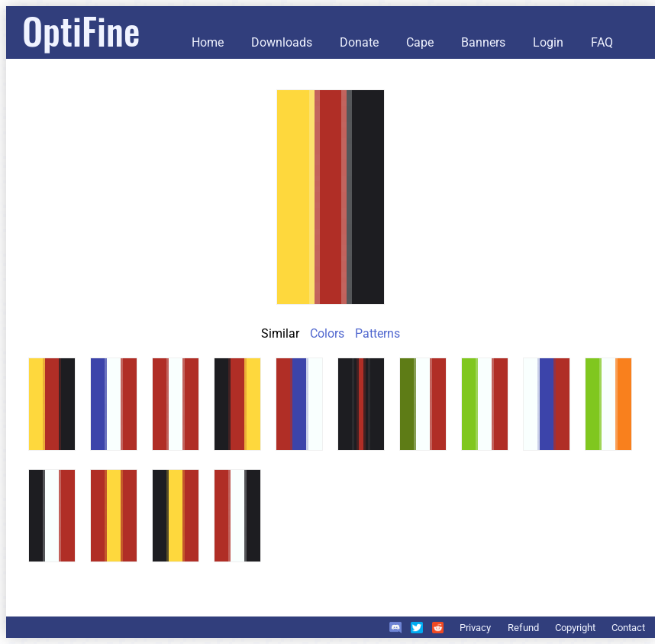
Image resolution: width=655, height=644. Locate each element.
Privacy (475, 628)
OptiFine (81, 30)
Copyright (575, 628)
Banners (483, 42)
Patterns (378, 333)
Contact (628, 628)
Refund (523, 628)
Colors (327, 333)
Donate (359, 42)
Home (208, 42)
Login (548, 42)
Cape (420, 42)
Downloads (282, 42)
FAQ (602, 42)
